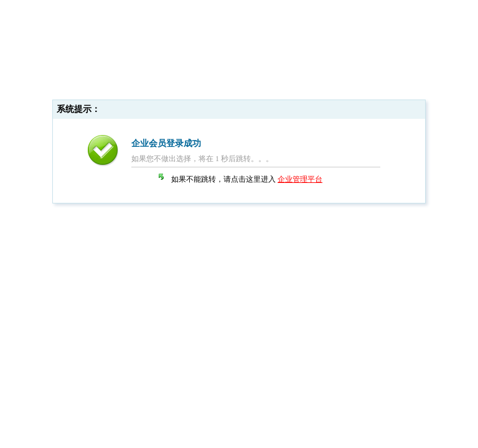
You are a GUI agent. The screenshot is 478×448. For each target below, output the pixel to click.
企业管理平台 (300, 179)
